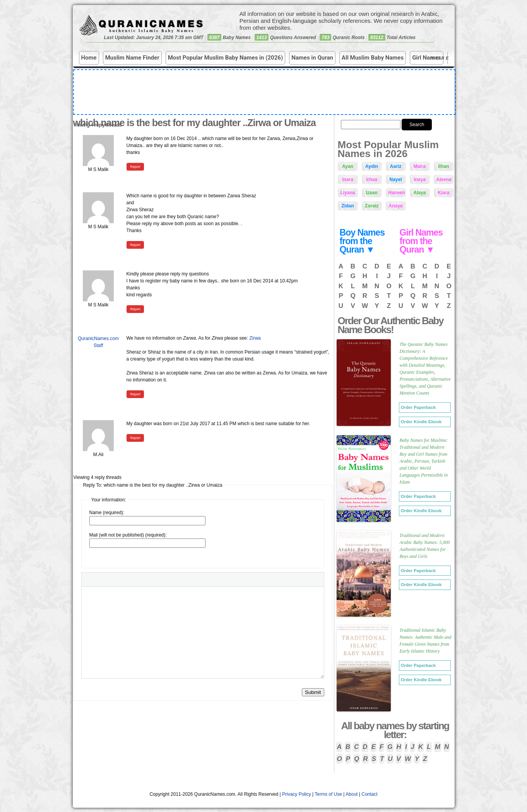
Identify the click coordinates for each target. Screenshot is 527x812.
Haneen (397, 193)
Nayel (395, 179)
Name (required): (107, 513)
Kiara (443, 193)
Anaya (395, 206)
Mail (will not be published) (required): (128, 535)
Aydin (372, 166)
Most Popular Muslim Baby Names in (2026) (226, 58)
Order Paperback (418, 407)
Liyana (348, 193)
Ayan (348, 166)
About (352, 794)
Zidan (348, 206)
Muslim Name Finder (132, 58)
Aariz (396, 166)
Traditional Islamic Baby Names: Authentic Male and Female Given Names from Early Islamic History (426, 641)
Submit (313, 692)
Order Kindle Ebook (421, 422)
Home (89, 58)
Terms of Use (328, 794)
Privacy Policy (297, 794)
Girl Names (427, 58)
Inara (348, 179)
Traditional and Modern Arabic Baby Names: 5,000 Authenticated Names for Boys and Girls (425, 546)
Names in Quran (312, 58)
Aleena (444, 179)
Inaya (420, 179)
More (441, 58)
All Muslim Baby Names (373, 58)
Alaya (419, 193)
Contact (369, 794)
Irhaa (372, 179)
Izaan (371, 193)
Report (135, 167)
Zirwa (255, 338)
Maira (420, 166)
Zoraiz (372, 206)
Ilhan (443, 166)
